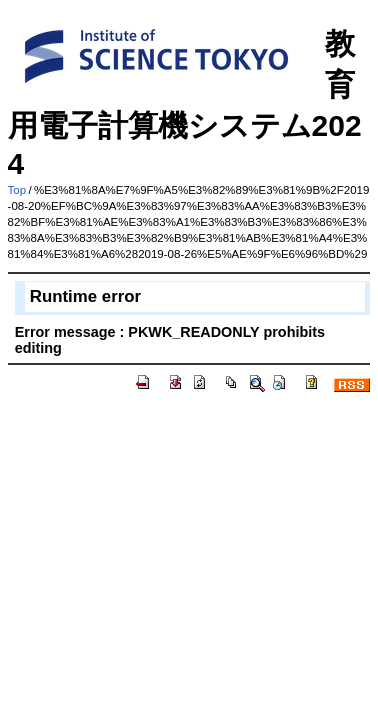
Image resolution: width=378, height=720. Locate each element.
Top (17, 190)
